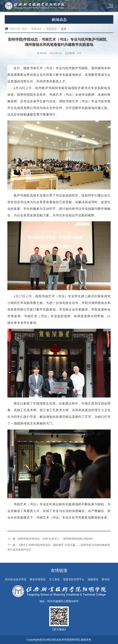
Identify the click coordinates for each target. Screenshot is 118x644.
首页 (24, 29)
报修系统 (93, 579)
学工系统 (54, 579)
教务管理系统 (38, 579)
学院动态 (52, 29)
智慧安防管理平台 (74, 579)
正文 (64, 29)
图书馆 (106, 579)
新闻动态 (37, 29)
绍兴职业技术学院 (16, 579)
